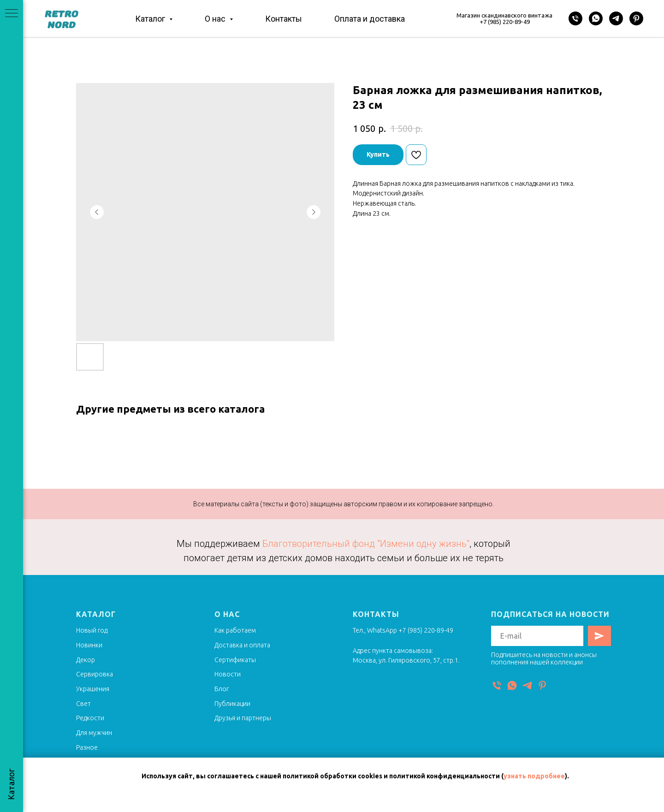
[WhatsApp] (596, 18)
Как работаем (235, 630)
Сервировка (95, 674)
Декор (86, 660)
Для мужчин (94, 733)
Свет (83, 704)
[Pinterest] (636, 18)
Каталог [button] (151, 19)
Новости (228, 674)
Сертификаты (235, 660)
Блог (222, 689)
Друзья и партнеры (243, 718)
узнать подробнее (534, 776)
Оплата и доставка (370, 19)
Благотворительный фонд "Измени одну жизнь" (366, 544)
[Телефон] (575, 18)
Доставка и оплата (242, 645)
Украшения (93, 689)
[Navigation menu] (12, 14)
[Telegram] (616, 18)
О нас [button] (216, 19)
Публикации (232, 704)
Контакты (284, 19)
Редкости (90, 718)
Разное (87, 747)
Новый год (92, 630)
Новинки (89, 645)
